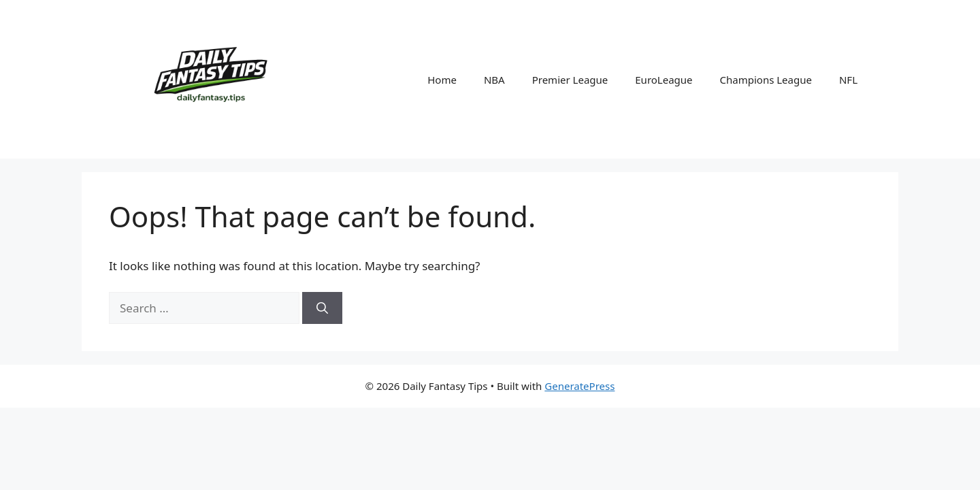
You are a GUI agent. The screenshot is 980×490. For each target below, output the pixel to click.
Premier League (570, 80)
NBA (494, 80)
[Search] (322, 308)
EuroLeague (664, 80)
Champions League (766, 80)
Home (442, 80)
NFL (848, 80)
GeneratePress (579, 386)
